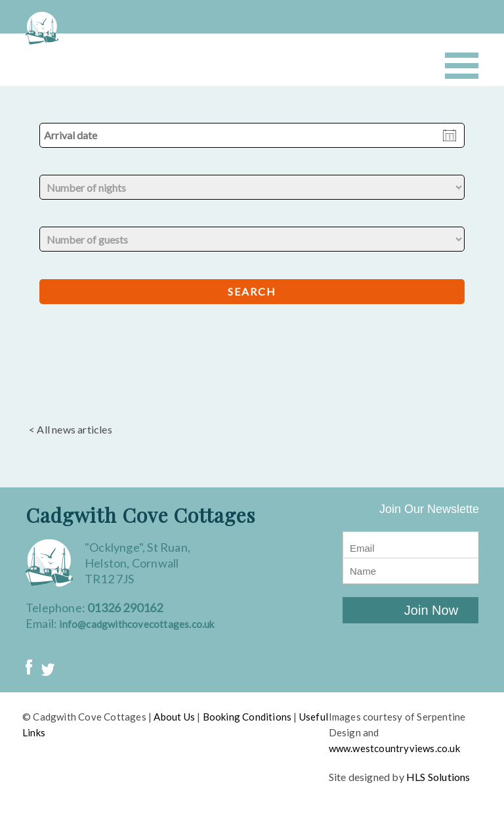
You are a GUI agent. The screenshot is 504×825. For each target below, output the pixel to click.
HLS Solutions (438, 777)
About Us (174, 717)
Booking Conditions (247, 717)
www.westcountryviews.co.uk (394, 748)
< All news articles (71, 429)
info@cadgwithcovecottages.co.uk (136, 624)
